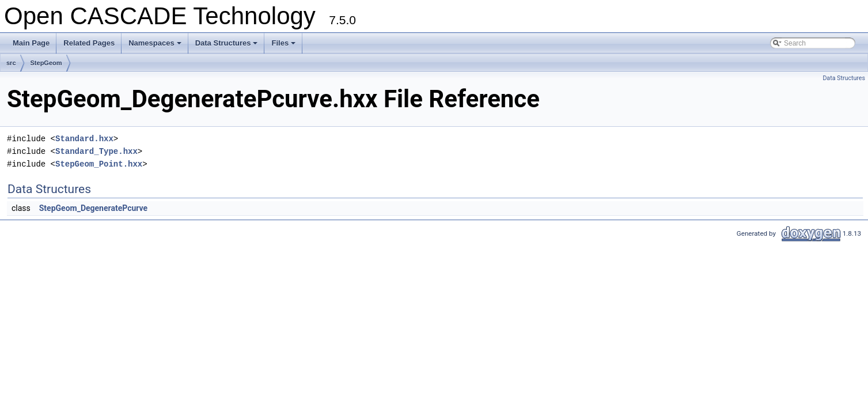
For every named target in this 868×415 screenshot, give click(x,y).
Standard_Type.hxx (96, 151)
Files (284, 46)
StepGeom (46, 63)
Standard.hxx (84, 139)
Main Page (31, 43)
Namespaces (156, 46)
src (11, 63)
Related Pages (89, 43)
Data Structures (228, 46)
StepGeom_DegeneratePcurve (93, 208)
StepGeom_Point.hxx (99, 164)
